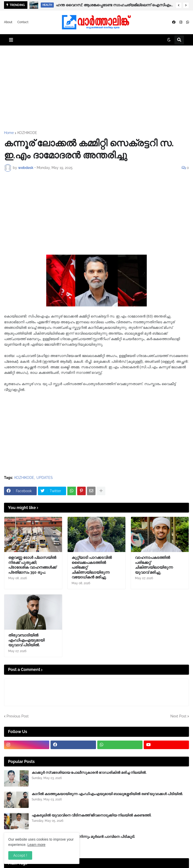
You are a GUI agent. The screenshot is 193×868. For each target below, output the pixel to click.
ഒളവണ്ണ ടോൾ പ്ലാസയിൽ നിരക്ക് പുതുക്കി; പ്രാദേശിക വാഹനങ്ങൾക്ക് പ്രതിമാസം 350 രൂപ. (32, 565)
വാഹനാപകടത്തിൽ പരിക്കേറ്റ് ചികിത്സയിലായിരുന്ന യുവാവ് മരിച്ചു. (154, 565)
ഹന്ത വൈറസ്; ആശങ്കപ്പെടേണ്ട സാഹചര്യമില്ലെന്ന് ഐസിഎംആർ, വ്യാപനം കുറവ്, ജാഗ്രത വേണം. (114, 5)
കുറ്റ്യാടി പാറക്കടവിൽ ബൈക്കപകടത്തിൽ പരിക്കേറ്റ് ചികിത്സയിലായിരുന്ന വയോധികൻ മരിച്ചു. (92, 567)
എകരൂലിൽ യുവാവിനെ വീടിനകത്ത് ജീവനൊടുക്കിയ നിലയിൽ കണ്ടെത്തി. (91, 815)
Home (9, 133)
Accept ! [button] (20, 855)
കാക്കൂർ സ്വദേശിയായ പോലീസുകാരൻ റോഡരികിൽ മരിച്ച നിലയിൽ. (89, 772)
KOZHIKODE (27, 133)
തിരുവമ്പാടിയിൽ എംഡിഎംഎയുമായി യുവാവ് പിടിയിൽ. (26, 640)
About (8, 22)
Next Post (178, 716)
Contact (23, 22)
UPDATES (45, 478)
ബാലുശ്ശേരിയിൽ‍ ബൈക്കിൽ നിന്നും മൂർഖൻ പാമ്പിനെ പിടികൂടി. (83, 837)
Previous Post (18, 716)
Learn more (36, 845)
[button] (179, 5)
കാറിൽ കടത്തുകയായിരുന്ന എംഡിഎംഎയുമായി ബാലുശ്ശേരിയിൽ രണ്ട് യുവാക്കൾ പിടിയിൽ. (107, 794)
